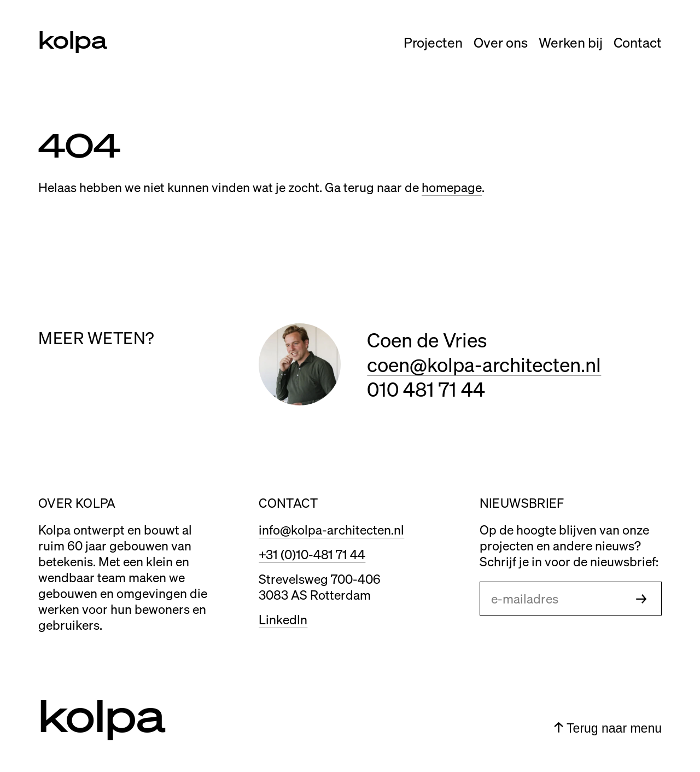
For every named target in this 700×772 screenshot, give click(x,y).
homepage (452, 187)
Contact (638, 42)
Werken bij (571, 42)
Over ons (501, 42)
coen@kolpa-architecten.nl (484, 364)
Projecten (433, 42)
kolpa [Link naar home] (73, 39)
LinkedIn (283, 619)
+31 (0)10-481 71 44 (312, 554)
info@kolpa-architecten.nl (331, 529)
